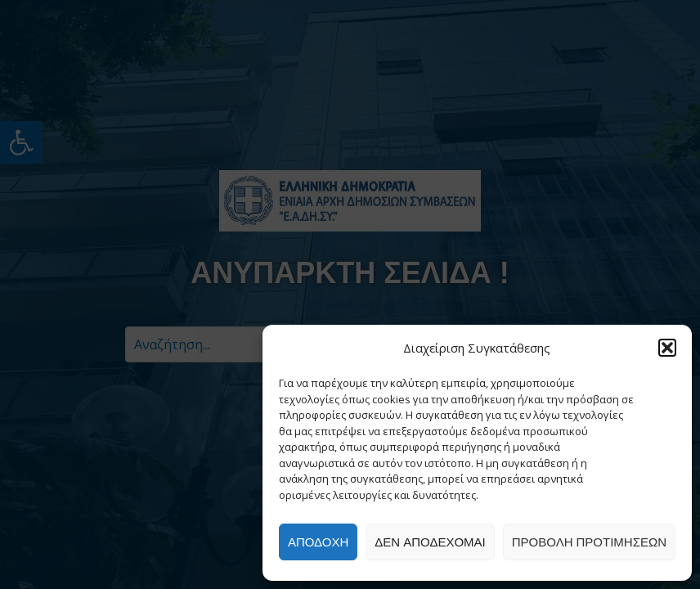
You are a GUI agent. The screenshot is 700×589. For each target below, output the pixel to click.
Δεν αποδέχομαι (430, 542)
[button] (667, 348)
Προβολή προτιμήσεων (589, 542)
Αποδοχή (318, 542)
